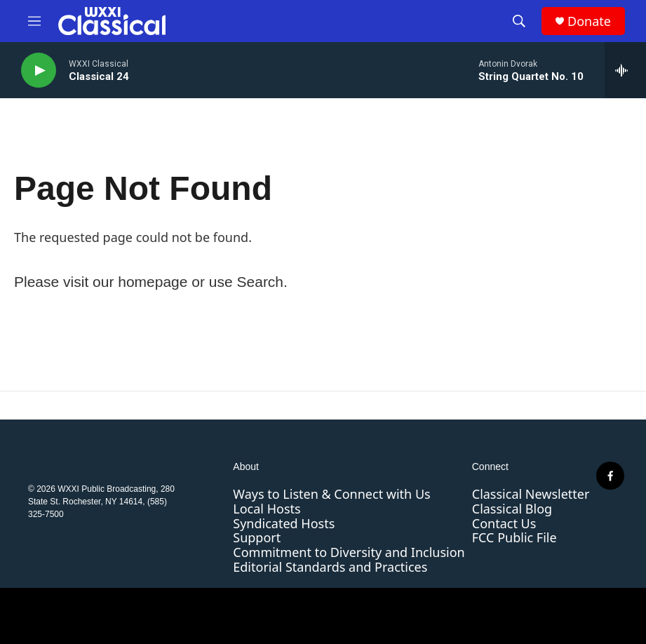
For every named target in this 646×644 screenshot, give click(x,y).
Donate (589, 21)
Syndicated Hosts (284, 523)
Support (257, 537)
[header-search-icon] (519, 21)
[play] (39, 71)
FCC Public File (514, 537)
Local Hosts (267, 509)
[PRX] (452, 616)
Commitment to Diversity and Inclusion (349, 552)
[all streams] (625, 70)
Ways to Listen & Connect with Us (331, 494)
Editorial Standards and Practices (330, 567)
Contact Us (504, 523)
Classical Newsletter (531, 494)
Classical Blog (512, 509)
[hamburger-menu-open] (34, 21)
